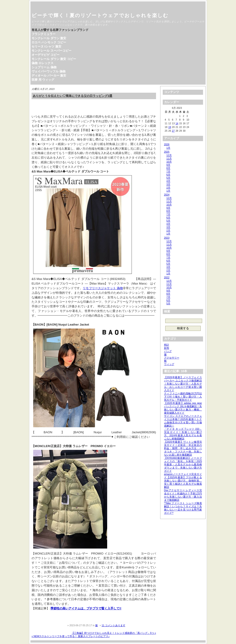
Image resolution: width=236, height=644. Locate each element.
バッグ (168, 351)
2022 (167, 277)
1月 (168, 148)
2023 (167, 238)
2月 (168, 187)
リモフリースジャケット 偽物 (103, 288)
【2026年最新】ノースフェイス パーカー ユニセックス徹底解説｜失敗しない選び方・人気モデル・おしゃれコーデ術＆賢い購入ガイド (183, 384)
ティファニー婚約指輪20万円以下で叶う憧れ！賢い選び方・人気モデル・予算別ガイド (183, 397)
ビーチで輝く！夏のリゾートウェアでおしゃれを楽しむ (100, 15)
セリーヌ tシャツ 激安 (46, 46)
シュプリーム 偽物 (44, 67)
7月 (168, 171)
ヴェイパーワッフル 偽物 (49, 71)
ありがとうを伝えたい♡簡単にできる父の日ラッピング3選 (72, 96)
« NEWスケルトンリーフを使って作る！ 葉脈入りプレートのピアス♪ (71, 636)
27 (173, 131)
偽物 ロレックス (43, 63)
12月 (169, 155)
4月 (168, 181)
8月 (168, 168)
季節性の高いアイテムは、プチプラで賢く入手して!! (86, 608)
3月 (168, 184)
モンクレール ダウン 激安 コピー (54, 59)
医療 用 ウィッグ (43, 80)
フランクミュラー (44, 34)
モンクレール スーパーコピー (52, 51)
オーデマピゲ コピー (46, 55)
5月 (168, 178)
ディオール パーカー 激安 (49, 76)
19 (170, 127)
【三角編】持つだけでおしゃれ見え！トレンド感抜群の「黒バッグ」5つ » (114, 633)
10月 (169, 162)
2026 (167, 144)
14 (177, 123)
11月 (169, 158)
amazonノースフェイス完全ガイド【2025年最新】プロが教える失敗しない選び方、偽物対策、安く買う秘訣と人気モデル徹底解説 (183, 481)
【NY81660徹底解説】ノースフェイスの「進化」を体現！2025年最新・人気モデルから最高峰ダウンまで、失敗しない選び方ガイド (183, 464)
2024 (167, 195)
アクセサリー (172, 358)
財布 (167, 348)
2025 (167, 152)
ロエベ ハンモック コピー (49, 42)
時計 (167, 345)
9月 (168, 165)
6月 (168, 175)
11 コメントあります (114, 625)
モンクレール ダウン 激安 (49, 38)
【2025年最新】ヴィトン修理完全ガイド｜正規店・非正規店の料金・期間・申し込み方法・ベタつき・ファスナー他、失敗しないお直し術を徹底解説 (183, 448)
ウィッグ (169, 364)
